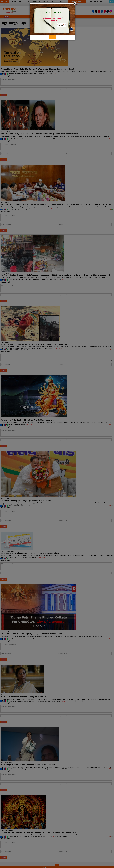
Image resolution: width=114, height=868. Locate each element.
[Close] (75, 3)
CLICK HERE (52, 37)
